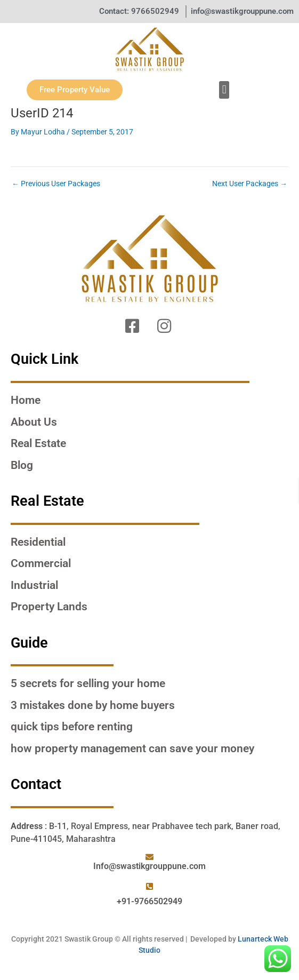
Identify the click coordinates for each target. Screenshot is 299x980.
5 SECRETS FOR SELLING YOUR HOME (88, 683)
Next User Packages (250, 184)
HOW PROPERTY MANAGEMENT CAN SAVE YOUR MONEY (132, 748)
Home (26, 400)
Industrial (34, 585)
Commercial (41, 563)
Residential (38, 542)
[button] (224, 90)
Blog (22, 465)
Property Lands (49, 607)
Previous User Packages (56, 184)
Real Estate (38, 443)
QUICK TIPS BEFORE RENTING (72, 727)
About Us (34, 422)
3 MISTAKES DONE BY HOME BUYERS (93, 705)
